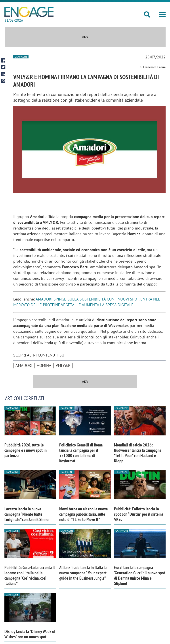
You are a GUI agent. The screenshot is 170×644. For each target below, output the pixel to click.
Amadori (24, 365)
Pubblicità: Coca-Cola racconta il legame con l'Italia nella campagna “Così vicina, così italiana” (30, 575)
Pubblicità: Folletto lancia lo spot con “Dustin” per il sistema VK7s (139, 514)
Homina (44, 365)
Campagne (21, 57)
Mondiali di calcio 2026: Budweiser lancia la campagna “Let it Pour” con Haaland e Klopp (138, 453)
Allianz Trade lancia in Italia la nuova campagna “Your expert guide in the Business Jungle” (83, 573)
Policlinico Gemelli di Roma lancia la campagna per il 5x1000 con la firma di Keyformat (81, 453)
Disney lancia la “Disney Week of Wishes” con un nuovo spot (30, 634)
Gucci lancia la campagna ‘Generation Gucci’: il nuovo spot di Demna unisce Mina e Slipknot (140, 575)
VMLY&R (63, 365)
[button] (162, 15)
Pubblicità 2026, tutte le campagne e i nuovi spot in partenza (26, 450)
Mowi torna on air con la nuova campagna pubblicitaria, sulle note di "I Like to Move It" (83, 514)
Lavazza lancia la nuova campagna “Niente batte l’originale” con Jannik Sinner (27, 514)
